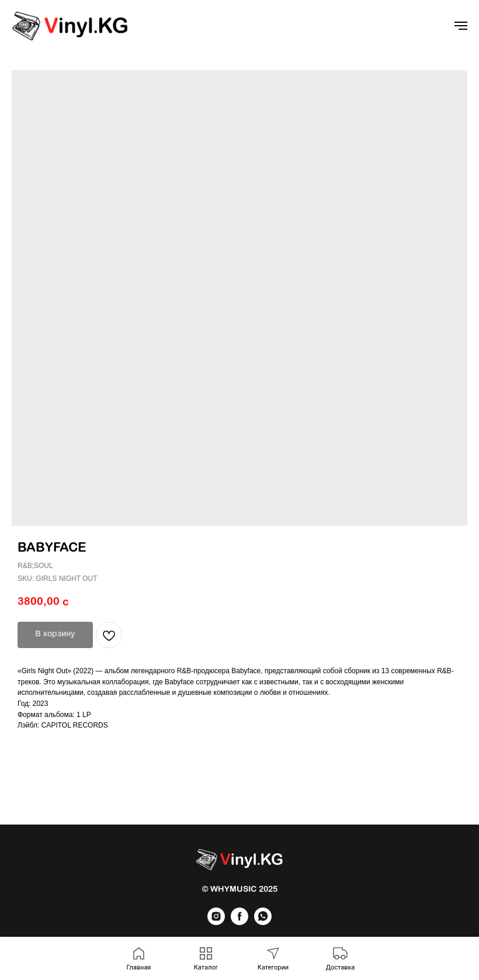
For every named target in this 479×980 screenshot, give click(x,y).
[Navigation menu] (461, 26)
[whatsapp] (263, 922)
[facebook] (239, 922)
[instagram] (216, 922)
